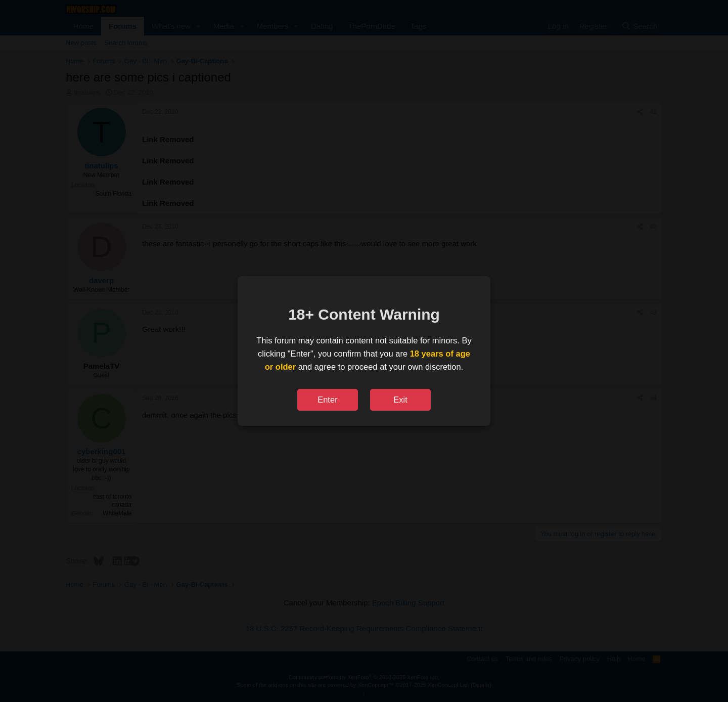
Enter (327, 400)
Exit (400, 400)
